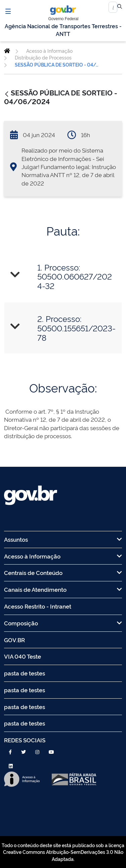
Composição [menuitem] (63, 623)
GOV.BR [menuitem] (14, 640)
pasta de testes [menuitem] (25, 673)
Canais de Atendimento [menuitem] (63, 589)
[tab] (63, 276)
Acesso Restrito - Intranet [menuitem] (38, 606)
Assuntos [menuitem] (63, 539)
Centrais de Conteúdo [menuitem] (63, 572)
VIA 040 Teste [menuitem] (23, 656)
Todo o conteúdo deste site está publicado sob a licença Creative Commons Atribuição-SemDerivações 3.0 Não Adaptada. (63, 852)
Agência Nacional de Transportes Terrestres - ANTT (63, 30)
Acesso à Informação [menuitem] (63, 556)
